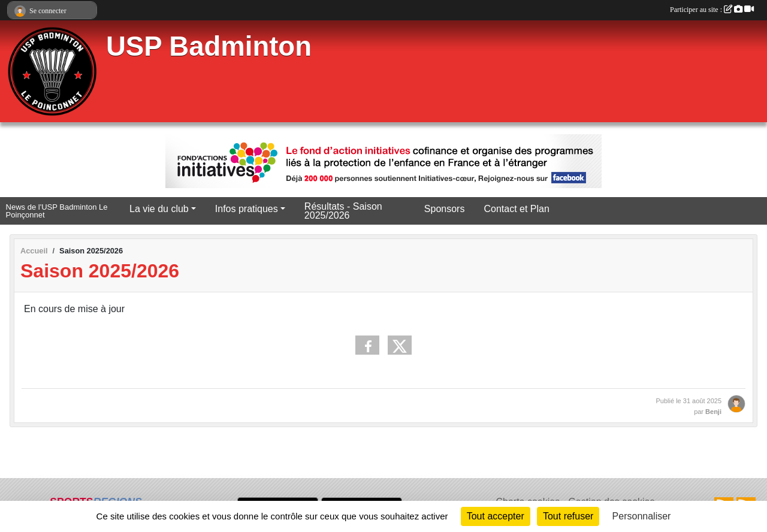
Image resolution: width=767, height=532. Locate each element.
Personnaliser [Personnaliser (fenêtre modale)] (642, 516)
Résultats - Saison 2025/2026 (343, 211)
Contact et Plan (516, 209)
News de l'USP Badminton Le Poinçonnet (57, 211)
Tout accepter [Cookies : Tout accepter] (496, 516)
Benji (713, 412)
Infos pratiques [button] (247, 209)
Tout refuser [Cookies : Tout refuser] (568, 516)
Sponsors (445, 209)
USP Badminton (209, 46)
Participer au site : (712, 10)
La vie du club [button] (159, 209)
